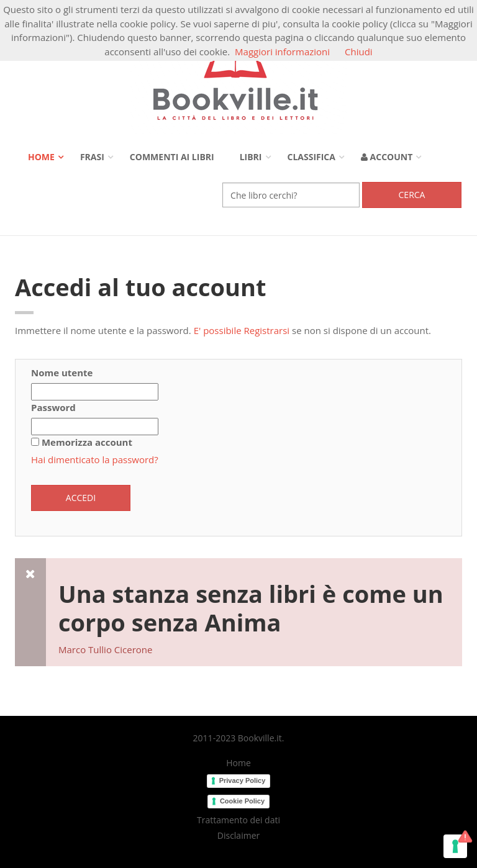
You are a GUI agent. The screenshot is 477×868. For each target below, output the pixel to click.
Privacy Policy (243, 780)
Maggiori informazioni (282, 52)
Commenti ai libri (172, 157)
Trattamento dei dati (238, 820)
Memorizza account (87, 442)
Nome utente (62, 373)
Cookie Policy (242, 801)
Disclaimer (238, 836)
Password (53, 407)
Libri (251, 157)
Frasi (92, 157)
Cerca (412, 195)
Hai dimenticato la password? (95, 459)
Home (41, 157)
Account (387, 157)
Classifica (311, 157)
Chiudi (359, 52)
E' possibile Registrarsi (242, 330)
